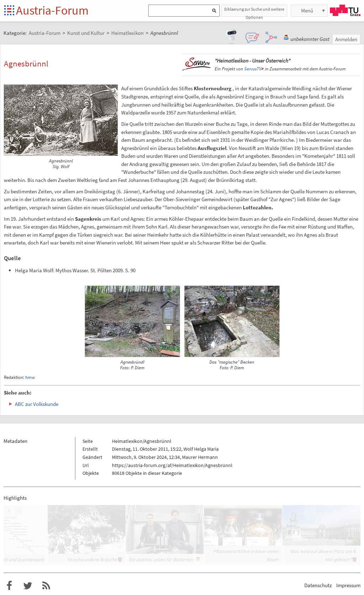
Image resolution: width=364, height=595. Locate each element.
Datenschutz (318, 585)
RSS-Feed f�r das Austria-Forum (46, 586)
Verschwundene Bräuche (92, 559)
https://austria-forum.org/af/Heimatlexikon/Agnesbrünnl (172, 465)
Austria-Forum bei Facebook (9, 586)
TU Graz (345, 10)
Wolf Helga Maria (201, 449)
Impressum (348, 585)
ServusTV (253, 69)
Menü (307, 10)
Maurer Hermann (200, 457)
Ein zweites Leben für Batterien (161, 559)
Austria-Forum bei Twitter (28, 586)
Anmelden (346, 39)
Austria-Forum (52, 10)
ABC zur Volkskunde (37, 404)
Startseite (10, 11)
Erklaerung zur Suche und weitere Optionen (254, 12)
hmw (30, 377)
